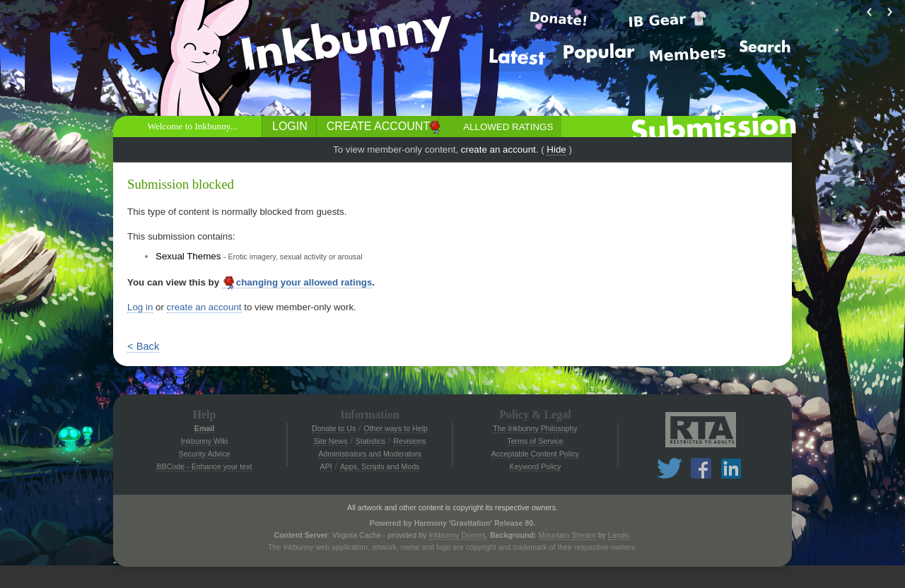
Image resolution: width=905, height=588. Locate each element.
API (326, 466)
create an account (498, 149)
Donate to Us (334, 428)
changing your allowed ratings (297, 283)
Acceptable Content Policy (535, 454)
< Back (143, 346)
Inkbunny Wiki (204, 441)
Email (204, 428)
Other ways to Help (396, 428)
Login (290, 126)
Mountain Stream (567, 535)
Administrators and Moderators (370, 454)
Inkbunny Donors (457, 535)
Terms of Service (535, 441)
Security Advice (205, 454)
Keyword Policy (536, 466)
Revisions (409, 441)
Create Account (378, 126)
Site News (330, 441)
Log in (140, 307)
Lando (619, 535)
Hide (556, 149)
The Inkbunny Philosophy (535, 428)
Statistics (371, 441)
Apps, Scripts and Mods (380, 466)
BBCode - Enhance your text (204, 466)
